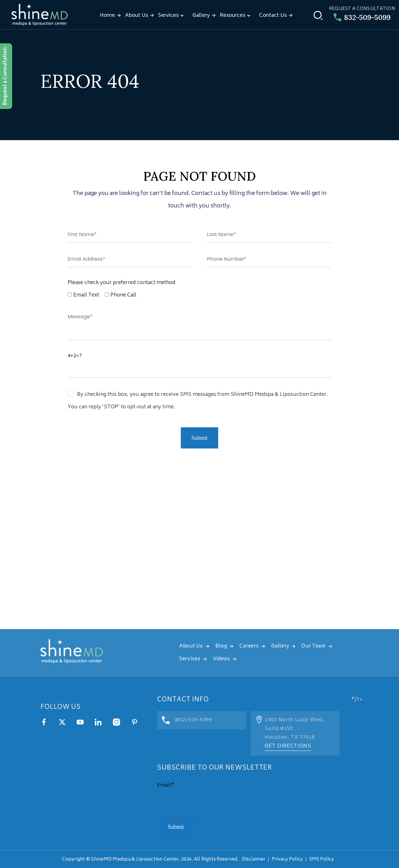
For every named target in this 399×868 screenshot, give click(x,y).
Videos (221, 659)
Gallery (201, 16)
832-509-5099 (362, 17)
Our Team (314, 646)
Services (168, 16)
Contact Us (273, 16)
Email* (166, 785)
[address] (199, 551)
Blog (221, 646)
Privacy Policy (287, 859)
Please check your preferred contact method (122, 283)
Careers (249, 646)
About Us (137, 16)
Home (107, 16)
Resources (233, 16)
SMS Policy (322, 859)
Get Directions (288, 746)
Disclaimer (254, 859)
